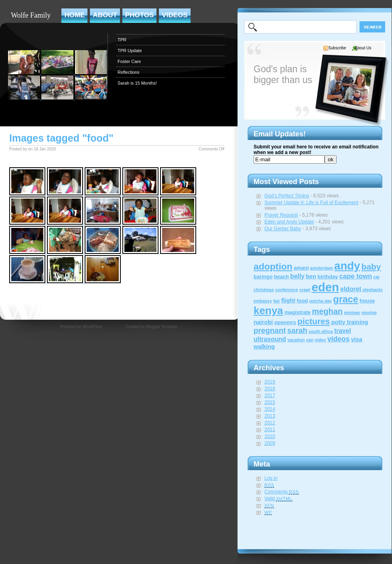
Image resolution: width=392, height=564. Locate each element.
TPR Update (130, 51)
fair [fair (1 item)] (277, 301)
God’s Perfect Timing (287, 196)
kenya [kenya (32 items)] (268, 310)
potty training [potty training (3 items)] (349, 322)
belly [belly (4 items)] (297, 276)
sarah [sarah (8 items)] (297, 330)
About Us (363, 48)
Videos (175, 15)
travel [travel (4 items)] (343, 331)
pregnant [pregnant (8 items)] (270, 330)
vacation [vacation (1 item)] (296, 340)
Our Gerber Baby (283, 229)
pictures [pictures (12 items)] (314, 321)
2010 (270, 436)
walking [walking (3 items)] (264, 347)
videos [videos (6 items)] (339, 339)
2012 (270, 423)
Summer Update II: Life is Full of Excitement (311, 203)
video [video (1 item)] (321, 340)
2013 (270, 416)
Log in (271, 478)
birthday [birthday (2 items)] (328, 277)
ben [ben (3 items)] (311, 276)
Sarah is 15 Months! (137, 83)
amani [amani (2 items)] (301, 268)
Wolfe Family (31, 15)
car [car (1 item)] (376, 277)
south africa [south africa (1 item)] (321, 331)
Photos (139, 15)
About (105, 15)
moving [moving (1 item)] (369, 312)
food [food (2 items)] (302, 301)
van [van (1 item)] (310, 340)
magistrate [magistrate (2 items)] (298, 312)
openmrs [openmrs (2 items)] (285, 322)
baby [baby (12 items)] (371, 267)
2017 (270, 396)
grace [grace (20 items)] (346, 299)
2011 (270, 430)
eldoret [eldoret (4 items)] (351, 289)
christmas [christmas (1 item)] (264, 290)
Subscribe (337, 48)
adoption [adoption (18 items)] (273, 266)
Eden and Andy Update (289, 222)
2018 (270, 389)
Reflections (128, 72)
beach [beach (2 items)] (281, 277)
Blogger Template (162, 327)
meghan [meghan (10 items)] (327, 311)
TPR (122, 40)
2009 (270, 443)
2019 (270, 382)
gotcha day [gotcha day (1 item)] (321, 301)
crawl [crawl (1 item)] (305, 290)
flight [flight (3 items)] (288, 300)
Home (74, 15)
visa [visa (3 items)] (357, 339)
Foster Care (129, 61)
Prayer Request (281, 215)
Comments (282, 492)
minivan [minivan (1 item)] (352, 312)
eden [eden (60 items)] (325, 287)
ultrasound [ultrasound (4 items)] (270, 339)
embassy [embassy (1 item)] (263, 301)
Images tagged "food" (61, 138)
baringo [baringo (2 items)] (263, 277)
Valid (278, 499)
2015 (270, 402)
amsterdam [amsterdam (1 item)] (322, 268)
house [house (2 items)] (367, 301)
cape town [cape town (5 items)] (356, 276)
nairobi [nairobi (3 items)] (263, 322)
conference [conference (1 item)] (287, 290)
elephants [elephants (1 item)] (373, 290)
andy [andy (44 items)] (347, 266)
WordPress (92, 327)
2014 (270, 409)
